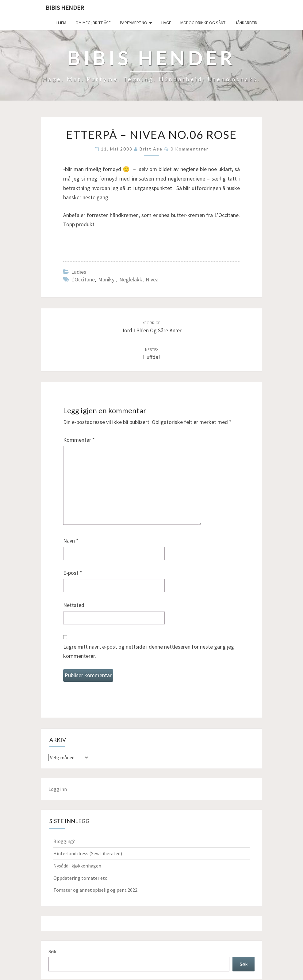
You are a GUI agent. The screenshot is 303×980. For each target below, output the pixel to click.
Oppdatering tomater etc (80, 878)
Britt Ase (151, 149)
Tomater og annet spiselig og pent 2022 (95, 890)
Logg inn (58, 789)
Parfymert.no (134, 23)
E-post (73, 573)
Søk (52, 951)
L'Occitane (83, 279)
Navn (71, 541)
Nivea (152, 279)
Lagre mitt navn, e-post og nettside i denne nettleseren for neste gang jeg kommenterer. (149, 651)
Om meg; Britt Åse (93, 23)
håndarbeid (246, 23)
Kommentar (79, 440)
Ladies (79, 272)
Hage (166, 23)
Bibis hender (65, 8)
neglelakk (131, 279)
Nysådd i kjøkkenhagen (77, 866)
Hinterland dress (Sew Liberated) (88, 853)
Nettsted (74, 605)
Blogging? (64, 841)
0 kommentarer (190, 149)
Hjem (61, 23)
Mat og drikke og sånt (203, 23)
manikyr (107, 279)
